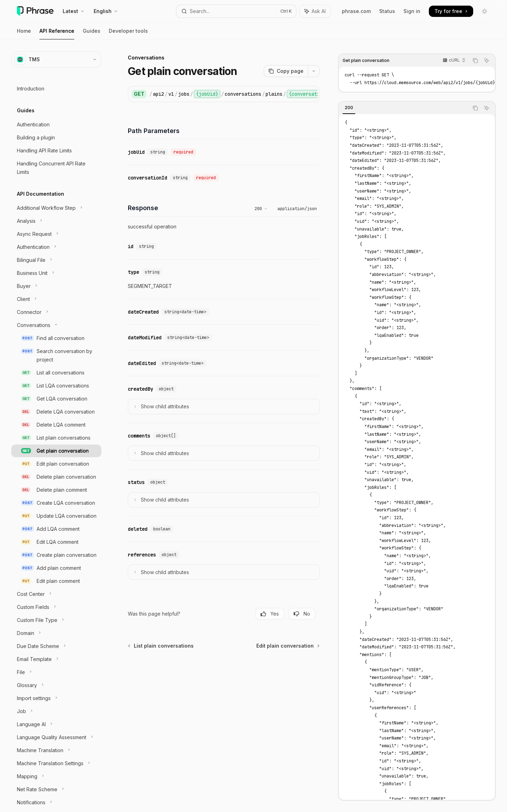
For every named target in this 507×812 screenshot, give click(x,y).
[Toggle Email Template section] (56, 659)
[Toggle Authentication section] (56, 247)
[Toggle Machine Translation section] (56, 750)
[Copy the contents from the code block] (475, 61)
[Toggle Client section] (56, 299)
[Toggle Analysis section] (56, 221)
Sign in (412, 11)
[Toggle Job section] (56, 711)
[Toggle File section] (56, 672)
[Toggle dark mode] (484, 11)
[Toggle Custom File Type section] (56, 620)
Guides (92, 34)
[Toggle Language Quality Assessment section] (56, 737)
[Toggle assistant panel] (315, 11)
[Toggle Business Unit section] (56, 273)
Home (24, 34)
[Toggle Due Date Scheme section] (56, 646)
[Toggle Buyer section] (56, 286)
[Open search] (236, 11)
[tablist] (403, 108)
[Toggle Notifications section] (56, 802)
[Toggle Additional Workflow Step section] (56, 208)
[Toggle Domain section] (56, 633)
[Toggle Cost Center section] (56, 594)
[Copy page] (286, 71)
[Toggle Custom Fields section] (56, 607)
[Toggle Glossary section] (56, 685)
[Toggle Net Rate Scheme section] (56, 789)
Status (387, 11)
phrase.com (356, 11)
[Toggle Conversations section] (56, 325)
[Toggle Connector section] (56, 312)
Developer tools (128, 34)
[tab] (349, 108)
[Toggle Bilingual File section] (56, 260)
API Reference (57, 34)
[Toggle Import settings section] (56, 698)
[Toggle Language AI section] (56, 724)
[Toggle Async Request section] (56, 234)
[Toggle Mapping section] (56, 776)
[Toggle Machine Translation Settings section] (56, 763)
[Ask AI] (487, 61)
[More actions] (314, 71)
